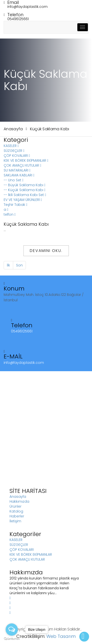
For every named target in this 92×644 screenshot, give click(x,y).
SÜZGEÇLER (14, 151)
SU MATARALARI (17, 170)
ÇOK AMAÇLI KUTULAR (22, 165)
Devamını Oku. (46, 251)
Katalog (16, 511)
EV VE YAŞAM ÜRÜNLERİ (23, 200)
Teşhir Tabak (15, 205)
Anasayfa (13, 129)
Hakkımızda (19, 501)
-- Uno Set (14, 180)
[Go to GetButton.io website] (12, 639)
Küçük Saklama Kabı (50, 129)
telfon (10, 214)
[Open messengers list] (12, 630)
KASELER (11, 146)
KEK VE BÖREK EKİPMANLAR (26, 160)
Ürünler (15, 506)
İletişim (15, 521)
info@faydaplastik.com (27, 7)
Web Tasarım (61, 636)
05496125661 (18, 19)
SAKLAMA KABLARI (19, 175)
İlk (8, 265)
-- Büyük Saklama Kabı (25, 185)
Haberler (17, 516)
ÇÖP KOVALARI (17, 156)
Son (19, 265)
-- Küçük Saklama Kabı (25, 190)
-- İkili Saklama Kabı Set (25, 195)
